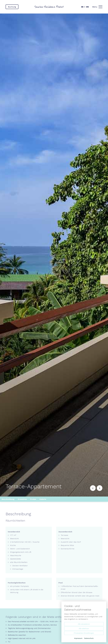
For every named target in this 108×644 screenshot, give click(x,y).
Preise (33, 499)
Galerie (43, 499)
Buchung (12, 7)
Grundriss (22, 499)
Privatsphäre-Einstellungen (84, 633)
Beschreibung (8, 499)
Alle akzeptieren (84, 624)
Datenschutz (89, 638)
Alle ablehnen (84, 629)
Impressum (78, 638)
